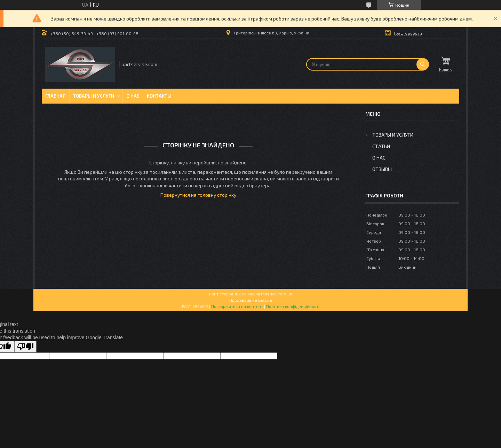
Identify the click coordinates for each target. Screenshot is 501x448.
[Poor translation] (25, 347)
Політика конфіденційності (293, 306)
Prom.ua (284, 294)
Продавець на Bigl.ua (251, 300)
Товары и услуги (94, 96)
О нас (133, 96)
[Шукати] (423, 64)
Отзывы (382, 169)
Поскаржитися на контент (237, 306)
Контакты (159, 96)
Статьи (381, 146)
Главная (55, 96)
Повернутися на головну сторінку (198, 195)
